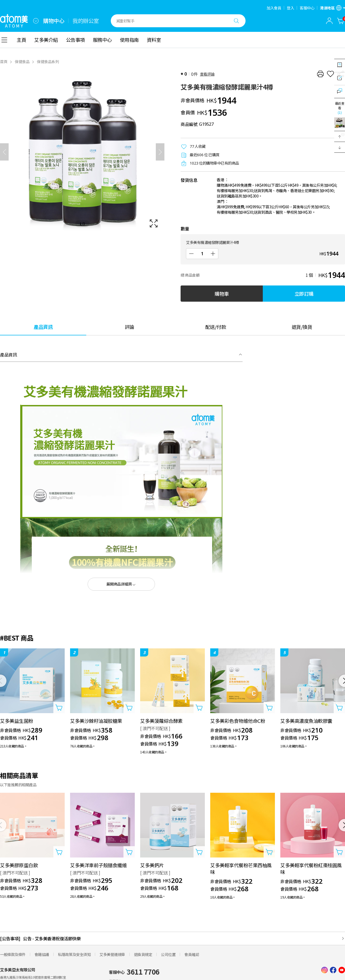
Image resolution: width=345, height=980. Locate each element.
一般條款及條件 (13, 954)
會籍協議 (42, 954)
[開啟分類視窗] (4, 40)
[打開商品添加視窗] (59, 707)
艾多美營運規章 (112, 954)
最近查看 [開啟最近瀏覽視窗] (340, 108)
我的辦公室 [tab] (86, 21)
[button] (340, 137)
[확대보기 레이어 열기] (82, 152)
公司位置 (168, 954)
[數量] (202, 254)
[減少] (191, 254)
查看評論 (207, 74)
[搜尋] (236, 21)
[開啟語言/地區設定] (332, 8)
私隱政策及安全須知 (74, 954)
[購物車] (341, 21)
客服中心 (307, 8)
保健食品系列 (48, 62)
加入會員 (274, 8)
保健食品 (22, 62)
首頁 (4, 62)
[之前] (4, 152)
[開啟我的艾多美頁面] (329, 21)
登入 (290, 8)
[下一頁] (160, 152)
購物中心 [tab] (54, 21)
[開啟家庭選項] (36, 21)
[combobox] (36, 21)
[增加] (213, 254)
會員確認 (192, 954)
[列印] (320, 74)
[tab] (43, 327)
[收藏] (330, 74)
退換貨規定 (143, 954)
